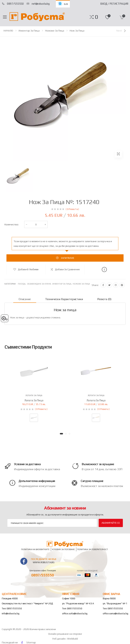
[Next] (121, 31)
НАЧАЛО (8, 31)
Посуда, (22, 284)
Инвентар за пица (29, 31)
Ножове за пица (55, 31)
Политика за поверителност (93, 549)
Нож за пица (77, 31)
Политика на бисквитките (35, 549)
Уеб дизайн (59, 639)
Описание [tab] (25, 299)
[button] (96, 17)
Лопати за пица (34, 395)
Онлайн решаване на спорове (65, 634)
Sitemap (31, 642)
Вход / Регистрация (114, 4)
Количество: (12, 224)
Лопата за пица (34, 400)
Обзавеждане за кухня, (40, 284)
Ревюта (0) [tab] (104, 299)
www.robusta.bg (44, 562)
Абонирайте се (111, 523)
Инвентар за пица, (62, 284)
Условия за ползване (63, 549)
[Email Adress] (52, 523)
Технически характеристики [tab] (64, 299)
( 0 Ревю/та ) (72, 209)
